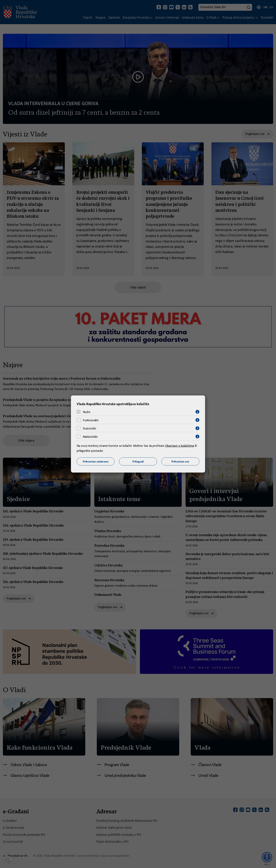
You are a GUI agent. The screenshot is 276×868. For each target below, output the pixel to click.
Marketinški (90, 437)
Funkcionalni (91, 420)
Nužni (87, 412)
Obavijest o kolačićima (180, 446)
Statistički (89, 428)
